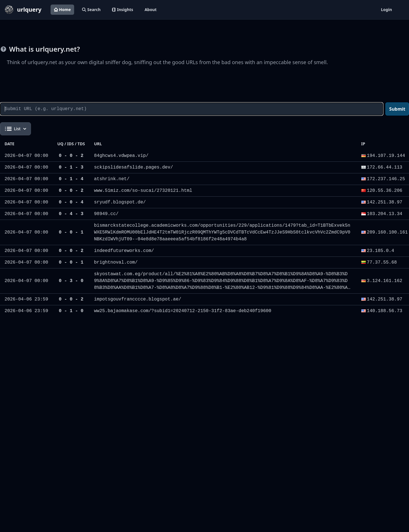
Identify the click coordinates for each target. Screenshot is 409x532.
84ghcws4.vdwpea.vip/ (121, 156)
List (15, 129)
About (151, 10)
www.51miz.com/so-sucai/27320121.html (143, 191)
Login (386, 10)
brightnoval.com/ (116, 262)
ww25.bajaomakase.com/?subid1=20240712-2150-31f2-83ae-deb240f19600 (183, 311)
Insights (123, 10)
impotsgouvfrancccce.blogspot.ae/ (138, 299)
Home (62, 10)
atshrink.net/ (112, 179)
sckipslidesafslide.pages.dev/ (133, 167)
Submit (397, 109)
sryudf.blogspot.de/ (120, 202)
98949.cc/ (106, 214)
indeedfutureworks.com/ (124, 251)
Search (91, 10)
